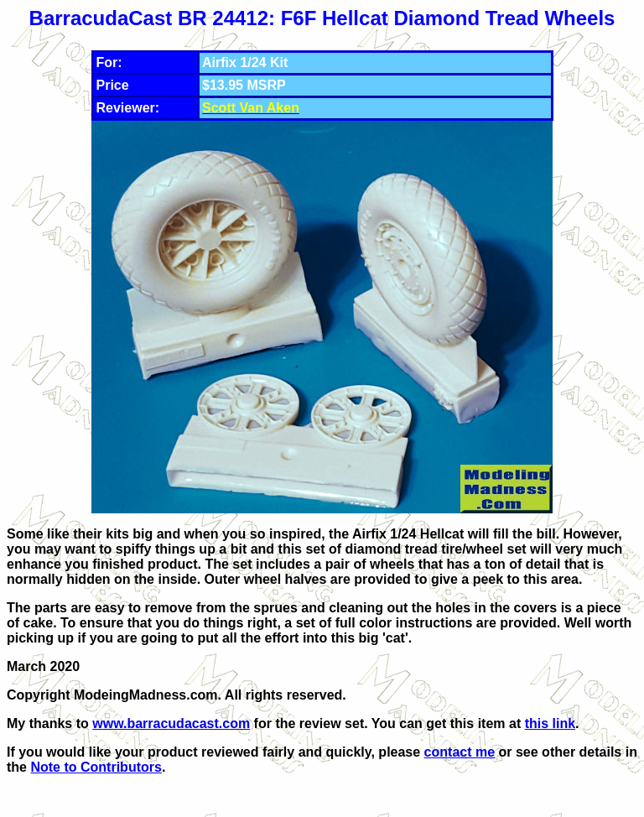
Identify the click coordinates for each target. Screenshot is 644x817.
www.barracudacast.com (171, 723)
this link (550, 723)
